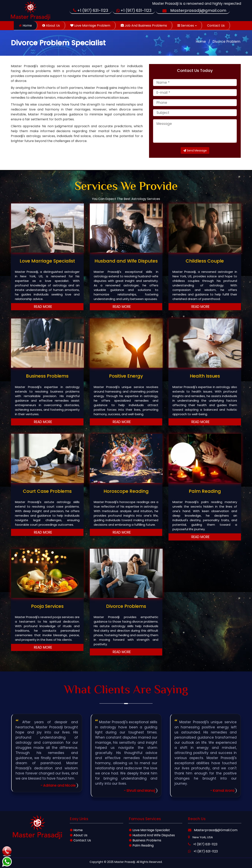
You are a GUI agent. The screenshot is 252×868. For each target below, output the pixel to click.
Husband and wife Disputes (152, 835)
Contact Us (216, 26)
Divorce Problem (227, 42)
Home (25, 26)
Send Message (195, 150)
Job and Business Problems (144, 26)
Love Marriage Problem (90, 26)
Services (187, 26)
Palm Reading (141, 845)
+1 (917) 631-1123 (91, 10)
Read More (47, 307)
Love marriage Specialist (149, 830)
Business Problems (145, 840)
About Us (51, 26)
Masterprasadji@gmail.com (193, 10)
